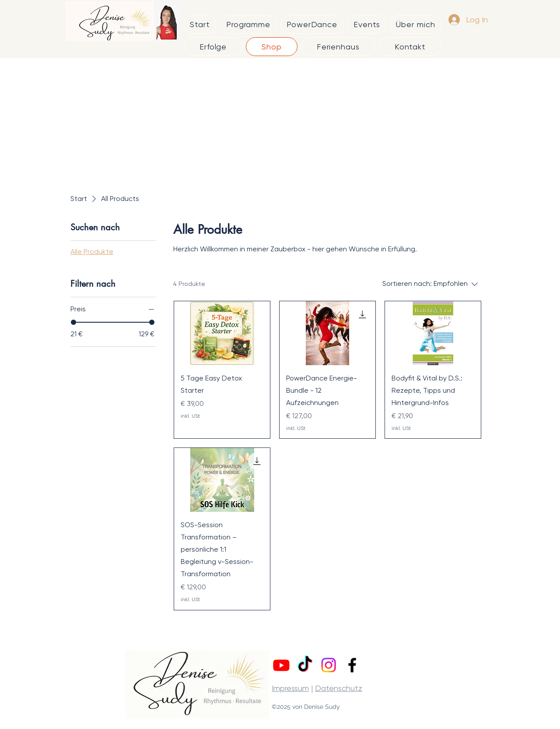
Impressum (290, 688)
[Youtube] (281, 665)
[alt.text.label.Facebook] (352, 665)
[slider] (73, 322)
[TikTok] (305, 665)
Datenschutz (339, 688)
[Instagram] (329, 665)
